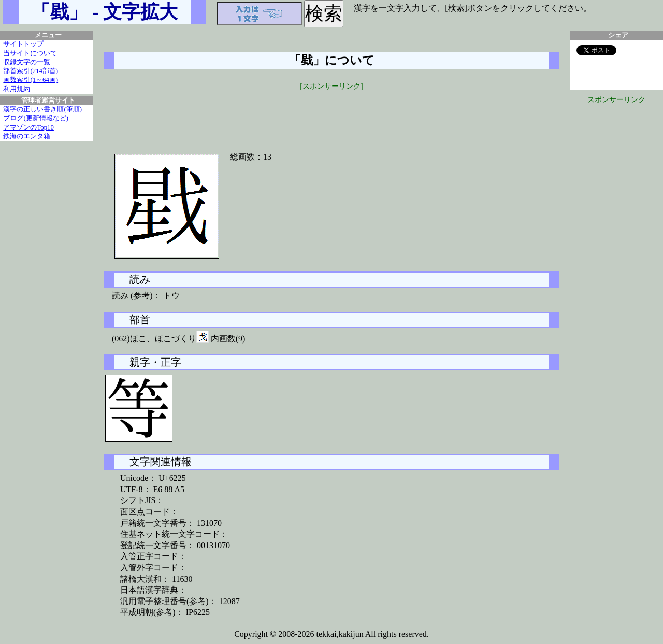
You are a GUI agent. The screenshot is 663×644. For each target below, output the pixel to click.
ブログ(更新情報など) (36, 118)
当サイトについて (30, 53)
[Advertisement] (331, 115)
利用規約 (17, 89)
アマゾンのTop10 (28, 127)
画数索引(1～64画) (31, 80)
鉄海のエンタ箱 (27, 136)
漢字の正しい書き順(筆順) (42, 109)
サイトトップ (23, 44)
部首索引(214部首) (31, 71)
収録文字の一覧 (27, 62)
